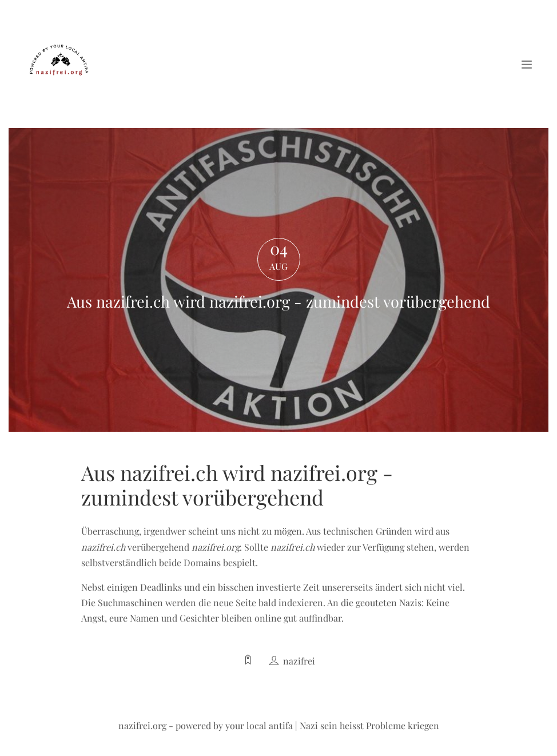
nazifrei (299, 661)
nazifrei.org (142, 725)
